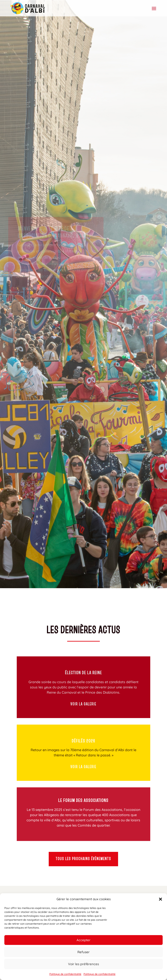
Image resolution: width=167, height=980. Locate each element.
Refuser (83, 952)
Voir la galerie (83, 704)
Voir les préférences (83, 964)
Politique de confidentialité (65, 974)
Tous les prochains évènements (83, 859)
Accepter (83, 940)
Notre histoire (35, 299)
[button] (160, 899)
